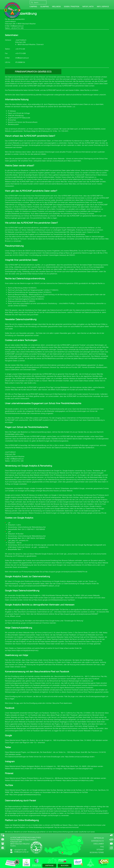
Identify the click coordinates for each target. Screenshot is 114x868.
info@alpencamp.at (17, 26)
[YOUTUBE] (111, 844)
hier (18, 703)
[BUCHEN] (65, 866)
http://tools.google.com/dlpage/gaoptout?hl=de (55, 500)
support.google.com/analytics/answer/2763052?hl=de (69, 572)
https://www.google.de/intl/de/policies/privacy (25, 794)
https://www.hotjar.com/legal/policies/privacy (23, 650)
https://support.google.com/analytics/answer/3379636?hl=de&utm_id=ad (34, 586)
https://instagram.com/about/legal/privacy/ (78, 768)
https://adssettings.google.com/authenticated (23, 623)
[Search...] (38, 2)
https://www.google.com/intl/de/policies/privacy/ (51, 600)
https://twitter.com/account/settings (77, 757)
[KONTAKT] (3, 839)
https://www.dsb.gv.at (26, 315)
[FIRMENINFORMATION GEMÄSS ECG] (33, 72)
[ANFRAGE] (49, 866)
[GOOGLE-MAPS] (111, 848)
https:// (47, 572)
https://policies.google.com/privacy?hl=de (92, 513)
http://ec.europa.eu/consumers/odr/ (66, 827)
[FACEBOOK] (3, 848)
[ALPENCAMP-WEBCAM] (111, 835)
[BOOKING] (3, 835)
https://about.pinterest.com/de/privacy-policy (78, 780)
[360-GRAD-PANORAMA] (111, 839)
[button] (103, 7)
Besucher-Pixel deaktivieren (62, 703)
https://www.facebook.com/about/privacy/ (48, 690)
